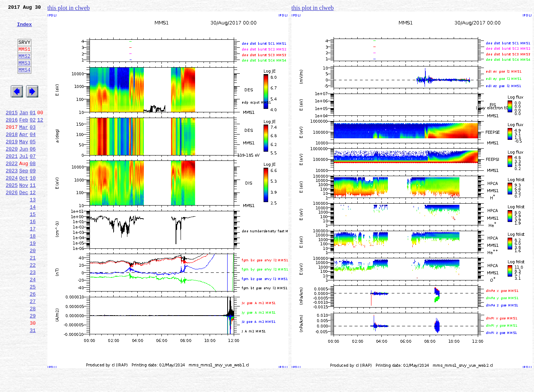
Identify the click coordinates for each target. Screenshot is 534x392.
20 (33, 290)
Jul (24, 181)
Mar (24, 147)
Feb (24, 139)
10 (33, 206)
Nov (24, 215)
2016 (12, 139)
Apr (24, 156)
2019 (12, 164)
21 (33, 299)
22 (33, 307)
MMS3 (24, 74)
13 (33, 232)
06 (33, 173)
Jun (24, 173)
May (24, 164)
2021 (12, 181)
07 (33, 181)
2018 (12, 156)
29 (33, 366)
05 (33, 164)
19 (33, 282)
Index (24, 29)
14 (33, 240)
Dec (24, 223)
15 (33, 248)
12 (40, 139)
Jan (24, 131)
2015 (12, 131)
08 (33, 190)
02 (33, 139)
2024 (12, 206)
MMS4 (24, 82)
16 (33, 257)
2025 (12, 215)
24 (33, 324)
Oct (24, 206)
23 (33, 316)
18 (33, 274)
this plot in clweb (69, 8)
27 (33, 349)
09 (33, 198)
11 (33, 215)
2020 (12, 173)
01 (33, 131)
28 (33, 358)
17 (33, 265)
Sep (24, 198)
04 (33, 156)
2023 (12, 198)
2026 (12, 223)
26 (33, 341)
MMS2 (24, 66)
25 (33, 332)
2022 (12, 190)
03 (33, 147)
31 (33, 383)
